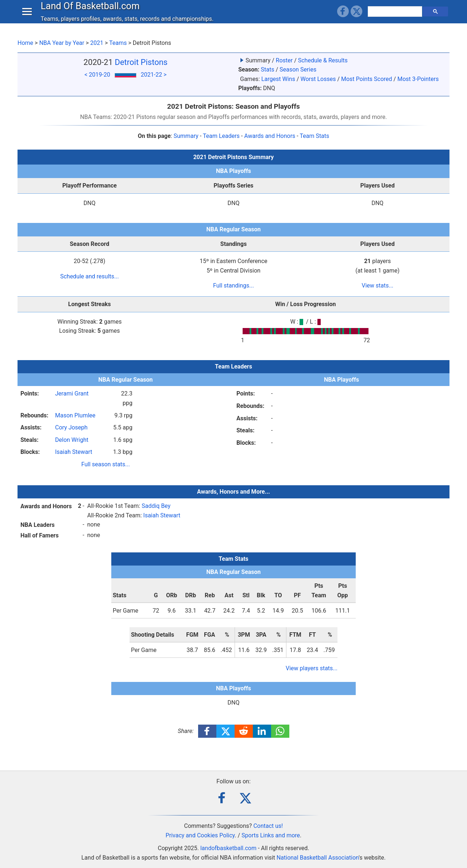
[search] (396, 18)
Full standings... (233, 286)
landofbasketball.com (228, 848)
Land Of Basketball (92, 12)
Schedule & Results (323, 60)
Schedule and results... (90, 276)
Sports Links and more (271, 835)
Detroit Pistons (141, 62)
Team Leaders (221, 136)
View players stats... (312, 668)
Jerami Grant (72, 394)
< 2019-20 (97, 75)
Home (25, 43)
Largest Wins (278, 79)
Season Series (298, 70)
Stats (268, 70)
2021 (97, 43)
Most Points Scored (367, 79)
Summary (186, 136)
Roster (284, 60)
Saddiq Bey (156, 506)
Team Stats (314, 136)
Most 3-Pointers (418, 79)
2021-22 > (154, 75)
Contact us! (268, 826)
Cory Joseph (71, 427)
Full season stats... (106, 464)
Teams (118, 43)
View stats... (377, 286)
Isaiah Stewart (74, 452)
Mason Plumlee (75, 415)
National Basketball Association (318, 858)
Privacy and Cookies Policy (200, 835)
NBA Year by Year (62, 43)
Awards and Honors (270, 136)
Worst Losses (318, 79)
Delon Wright (72, 440)
